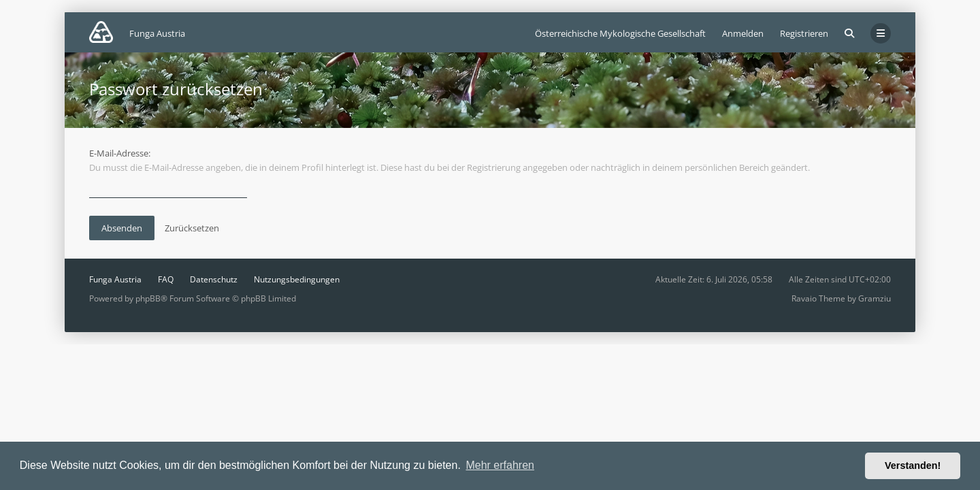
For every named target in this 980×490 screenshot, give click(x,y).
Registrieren (804, 33)
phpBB (148, 298)
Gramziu (875, 298)
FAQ (166, 279)
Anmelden (743, 33)
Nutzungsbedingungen (297, 279)
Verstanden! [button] (913, 465)
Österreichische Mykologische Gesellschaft (620, 33)
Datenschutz (214, 279)
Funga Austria (115, 279)
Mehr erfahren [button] (500, 465)
